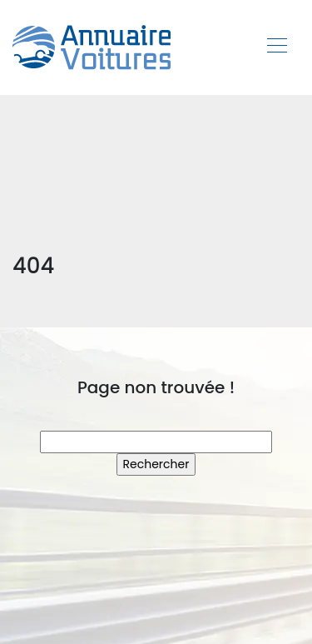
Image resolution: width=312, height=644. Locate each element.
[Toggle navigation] (276, 47)
